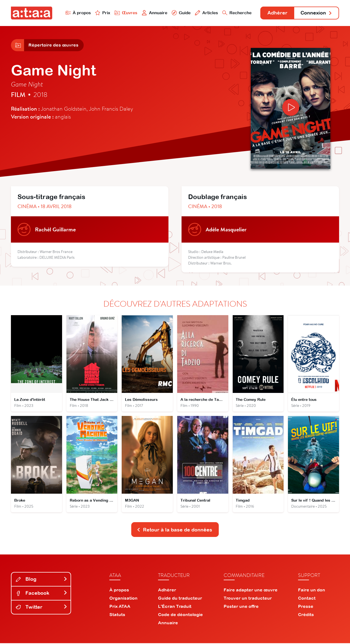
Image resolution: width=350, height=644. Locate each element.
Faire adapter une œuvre (251, 591)
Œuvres (125, 13)
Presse (306, 607)
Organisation (123, 599)
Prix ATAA (120, 607)
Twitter (42, 608)
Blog (42, 580)
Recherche (236, 13)
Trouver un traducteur (248, 599)
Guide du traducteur (180, 599)
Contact (307, 599)
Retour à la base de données (174, 531)
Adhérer (277, 13)
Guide (180, 13)
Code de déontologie (180, 615)
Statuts (117, 615)
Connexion (316, 13)
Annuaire (154, 13)
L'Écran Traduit (175, 607)
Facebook (42, 594)
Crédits (306, 615)
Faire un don (312, 591)
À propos (77, 13)
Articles (206, 13)
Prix (102, 13)
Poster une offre (241, 607)
